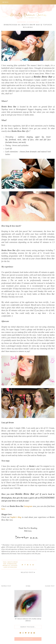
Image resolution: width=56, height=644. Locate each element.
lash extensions (10, 567)
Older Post (50, 586)
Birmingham (12, 564)
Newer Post (6, 586)
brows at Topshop (10, 566)
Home (28, 586)
